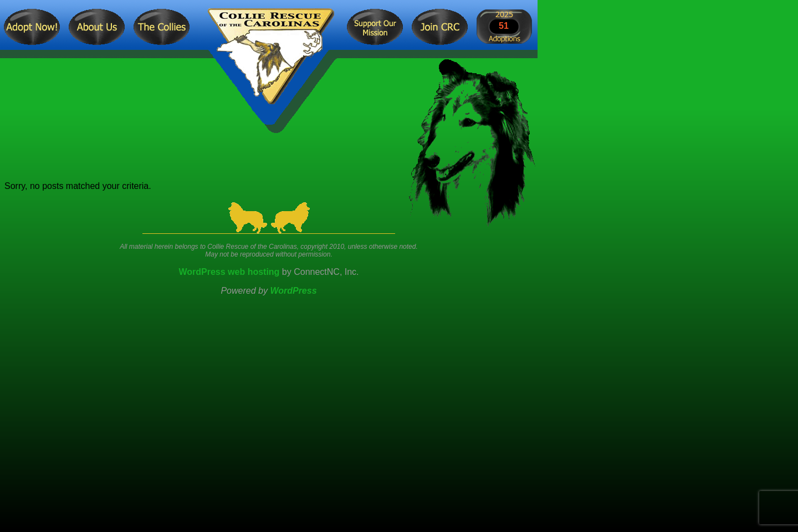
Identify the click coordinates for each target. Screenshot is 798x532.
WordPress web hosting (229, 272)
